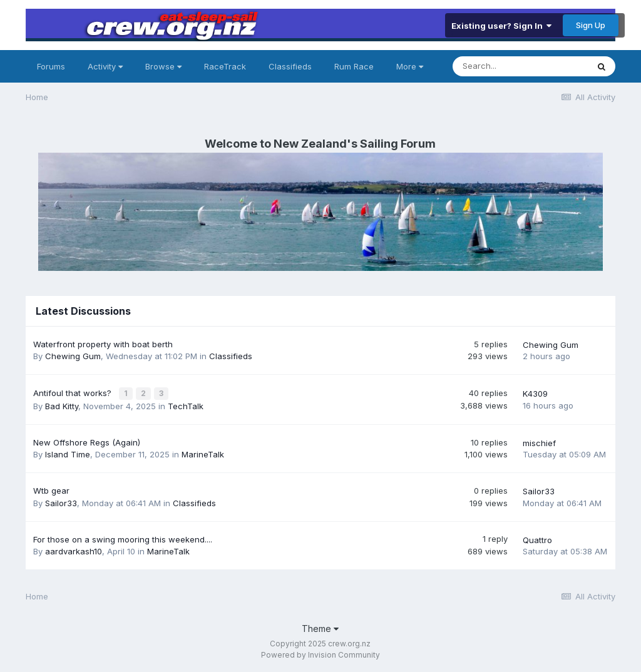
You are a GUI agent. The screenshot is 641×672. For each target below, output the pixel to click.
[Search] (520, 66)
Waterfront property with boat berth (103, 344)
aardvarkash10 (74, 550)
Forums (51, 66)
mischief (539, 442)
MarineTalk (203, 454)
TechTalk (186, 405)
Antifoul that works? (74, 392)
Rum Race (354, 66)
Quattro (537, 539)
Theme (320, 627)
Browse (163, 66)
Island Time (68, 454)
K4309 (535, 394)
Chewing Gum (73, 356)
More (410, 66)
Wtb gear (51, 490)
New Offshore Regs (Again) (87, 441)
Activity (105, 66)
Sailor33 (61, 502)
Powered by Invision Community (320, 654)
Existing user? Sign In (501, 26)
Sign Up (591, 25)
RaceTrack (225, 66)
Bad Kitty (62, 405)
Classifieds (290, 66)
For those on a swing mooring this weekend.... (123, 538)
